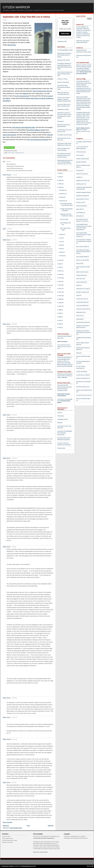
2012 (60, 288)
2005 (60, 313)
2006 (60, 310)
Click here (64, 377)
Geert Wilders (80, 213)
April (61, 249)
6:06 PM (9, 162)
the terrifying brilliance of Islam (36, 130)
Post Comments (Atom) (16, 828)
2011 (60, 292)
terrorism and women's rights (83, 356)
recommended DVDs (81, 306)
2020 (60, 260)
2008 (60, 303)
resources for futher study (83, 309)
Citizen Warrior (16, 7)
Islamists (25, 93)
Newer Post (6, 826)
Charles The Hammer (82, 174)
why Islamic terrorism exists (83, 395)
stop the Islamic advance (82, 322)
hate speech (79, 216)
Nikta (4, 229)
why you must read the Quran (83, 399)
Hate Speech (61, 121)
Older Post (51, 826)
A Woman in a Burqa (62, 79)
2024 (60, 177)
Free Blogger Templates (8, 866)
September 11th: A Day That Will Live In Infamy (26, 17)
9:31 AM (14, 739)
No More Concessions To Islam (10, 840)
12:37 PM (14, 240)
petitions (78, 285)
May (61, 245)
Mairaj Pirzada (7, 175)
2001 (60, 327)
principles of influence (82, 292)
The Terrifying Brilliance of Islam (65, 50)
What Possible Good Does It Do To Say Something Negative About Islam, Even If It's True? (65, 162)
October (62, 197)
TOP (92, 866)
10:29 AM (14, 698)
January (62, 256)
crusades (79, 177)
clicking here (79, 30)
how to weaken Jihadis (82, 257)
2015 (60, 278)
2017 (60, 271)
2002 (60, 324)
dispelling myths (80, 184)
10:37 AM (14, 717)
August (62, 234)
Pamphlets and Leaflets (63, 109)
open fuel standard (81, 282)
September (63, 201)
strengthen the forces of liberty (84, 338)
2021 (60, 187)
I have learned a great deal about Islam (23, 127)
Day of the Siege (64, 219)
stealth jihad (79, 319)
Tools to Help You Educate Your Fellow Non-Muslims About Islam (65, 74)
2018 (60, 267)
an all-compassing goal (22, 96)
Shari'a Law (79, 316)
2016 (60, 274)
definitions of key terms (82, 181)
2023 (60, 180)
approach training (81, 162)
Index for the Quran (62, 342)
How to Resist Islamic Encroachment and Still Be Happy (64, 87)
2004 (60, 317)
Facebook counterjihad (82, 196)
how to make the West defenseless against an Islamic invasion (84, 235)
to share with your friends (82, 375)
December (63, 190)
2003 (60, 320)
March (62, 252)
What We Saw (12, 45)
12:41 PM (14, 415)
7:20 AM (9, 229)
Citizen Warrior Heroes (8, 839)
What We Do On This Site (64, 60)
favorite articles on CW (82, 199)
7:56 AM (14, 547)
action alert (79, 155)
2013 (60, 285)
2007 (60, 306)
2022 (60, 184)
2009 (60, 299)
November (63, 194)
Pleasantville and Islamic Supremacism (44, 838)
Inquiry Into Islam (6, 837)
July (61, 238)
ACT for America (80, 152)
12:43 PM (14, 458)
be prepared (79, 170)
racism (78, 295)
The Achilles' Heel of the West (64, 135)
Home (28, 826)
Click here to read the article (40, 852)
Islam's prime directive (9, 135)
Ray (4, 162)
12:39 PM (14, 324)
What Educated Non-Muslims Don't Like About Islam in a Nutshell (64, 55)
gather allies (79, 209)
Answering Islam (61, 448)
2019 (60, 264)
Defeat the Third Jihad (7, 842)
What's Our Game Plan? (63, 82)
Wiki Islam (60, 423)
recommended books (82, 302)
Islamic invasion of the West (83, 267)
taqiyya (79, 109)
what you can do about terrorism (84, 390)
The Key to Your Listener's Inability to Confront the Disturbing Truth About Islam (64, 99)
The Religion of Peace (63, 419)
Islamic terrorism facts (82, 272)
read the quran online (82, 299)
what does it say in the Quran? (84, 382)
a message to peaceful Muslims (84, 142)
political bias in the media (82, 289)
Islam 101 (60, 413)
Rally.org (86, 29)
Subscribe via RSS (62, 41)
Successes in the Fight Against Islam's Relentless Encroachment (65, 433)
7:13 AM (14, 175)
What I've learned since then (41, 91)
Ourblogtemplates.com (27, 866)
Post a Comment (7, 822)
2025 (60, 173)
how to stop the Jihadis (82, 247)
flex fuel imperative (81, 206)
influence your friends (82, 260)
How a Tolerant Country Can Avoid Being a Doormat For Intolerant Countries (64, 155)
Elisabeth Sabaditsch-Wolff (83, 192)
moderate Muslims (81, 275)
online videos (11, 153)
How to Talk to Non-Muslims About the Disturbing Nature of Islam (84, 252)
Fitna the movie (80, 202)
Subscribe (65, 34)
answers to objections (82, 159)
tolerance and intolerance (83, 378)
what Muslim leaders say (82, 387)
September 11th (20, 153)
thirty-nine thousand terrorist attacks (38, 140)
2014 (60, 281)
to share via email (81, 372)
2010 (60, 296)
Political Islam (61, 416)
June (61, 242)
